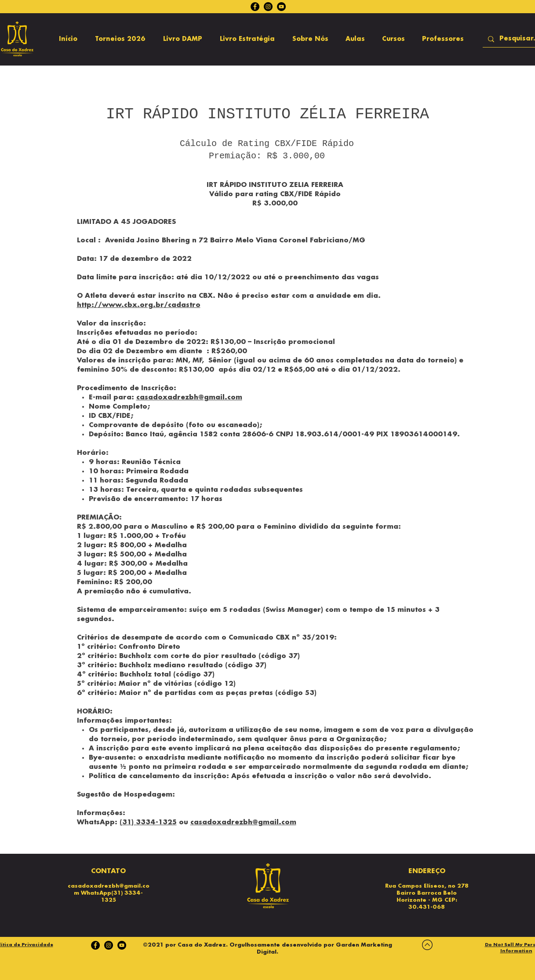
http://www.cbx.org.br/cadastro (139, 305)
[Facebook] (255, 7)
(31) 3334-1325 (148, 823)
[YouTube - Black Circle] (281, 7)
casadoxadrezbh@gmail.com (189, 398)
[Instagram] (268, 7)
